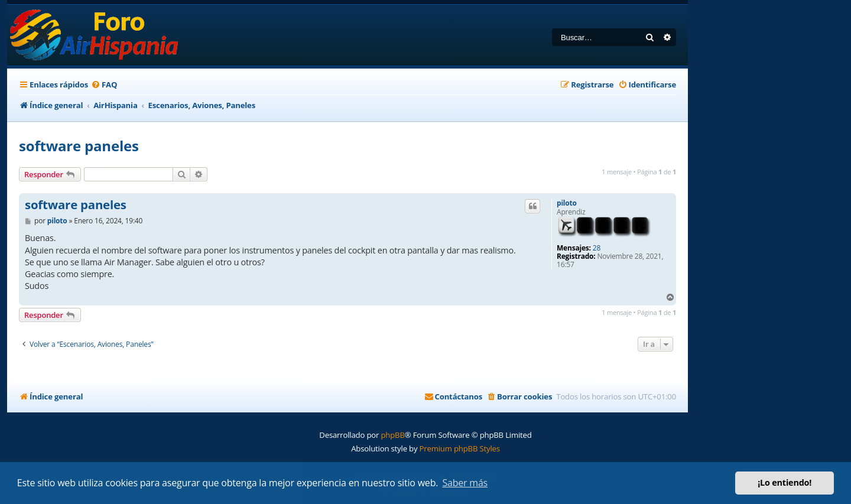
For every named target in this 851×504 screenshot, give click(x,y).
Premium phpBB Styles (460, 448)
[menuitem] (104, 85)
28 (597, 248)
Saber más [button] (465, 483)
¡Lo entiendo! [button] (785, 482)
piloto (567, 203)
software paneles (79, 146)
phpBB (392, 435)
